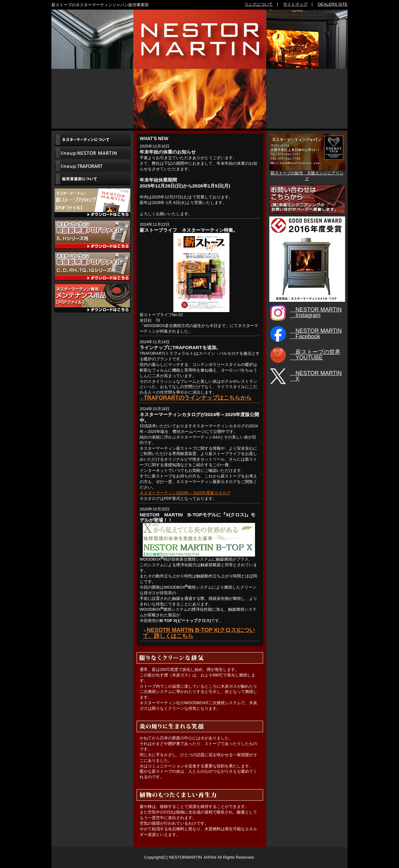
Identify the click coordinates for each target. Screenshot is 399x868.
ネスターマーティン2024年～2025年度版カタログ (185, 493)
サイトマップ (295, 4)
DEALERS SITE (333, 4)
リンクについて (259, 4)
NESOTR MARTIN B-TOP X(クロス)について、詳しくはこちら (199, 633)
